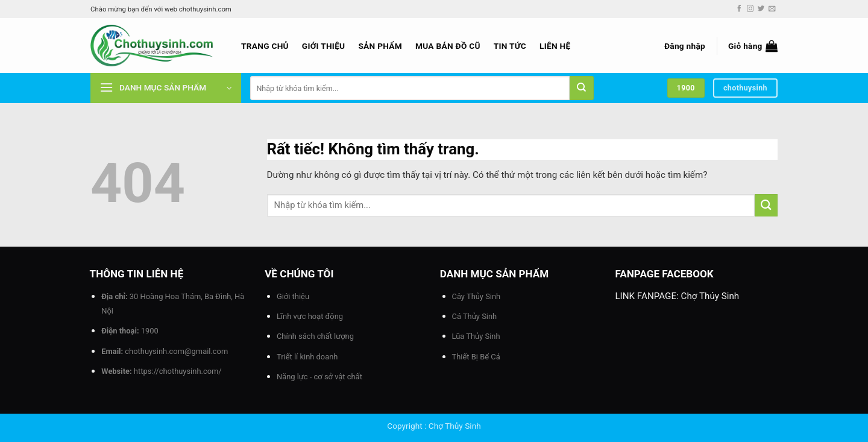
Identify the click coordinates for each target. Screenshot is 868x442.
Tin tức (510, 46)
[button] (685, 46)
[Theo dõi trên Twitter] (761, 9)
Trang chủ (265, 46)
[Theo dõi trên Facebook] (739, 9)
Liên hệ (555, 46)
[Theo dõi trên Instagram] (750, 9)
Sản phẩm (380, 46)
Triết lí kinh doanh (307, 357)
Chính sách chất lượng (315, 336)
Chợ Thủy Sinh (710, 296)
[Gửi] (582, 88)
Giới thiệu (324, 46)
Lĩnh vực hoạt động (310, 316)
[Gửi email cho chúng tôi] (772, 9)
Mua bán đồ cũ (448, 46)
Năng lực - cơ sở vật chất (319, 377)
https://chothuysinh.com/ (178, 371)
